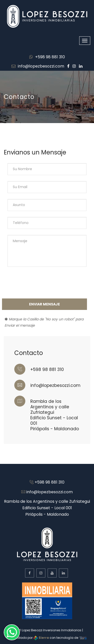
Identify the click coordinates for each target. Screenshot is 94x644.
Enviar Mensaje (44, 304)
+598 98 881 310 (47, 57)
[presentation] (43, 283)
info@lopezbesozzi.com (38, 66)
